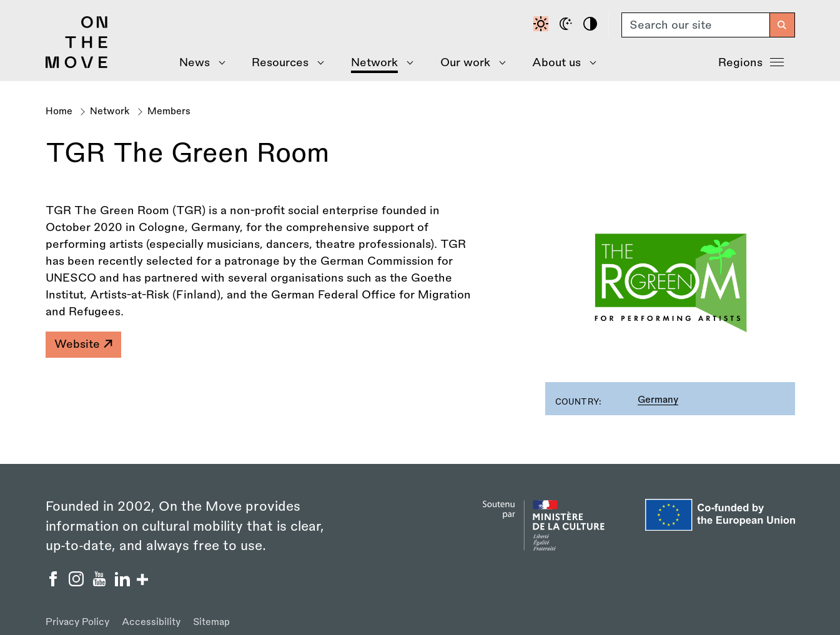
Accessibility (151, 622)
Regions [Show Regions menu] (751, 61)
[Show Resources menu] (284, 63)
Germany (658, 400)
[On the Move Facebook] (55, 583)
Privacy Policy (77, 622)
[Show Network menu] (378, 63)
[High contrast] (592, 25)
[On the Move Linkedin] (124, 583)
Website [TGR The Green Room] (83, 344)
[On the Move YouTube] (101, 583)
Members (169, 111)
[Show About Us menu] (560, 63)
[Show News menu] (198, 63)
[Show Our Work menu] (468, 63)
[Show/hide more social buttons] (142, 581)
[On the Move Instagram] (78, 583)
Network (110, 111)
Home (59, 111)
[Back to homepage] (77, 65)
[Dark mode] (568, 25)
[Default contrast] (543, 25)
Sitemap (211, 622)
